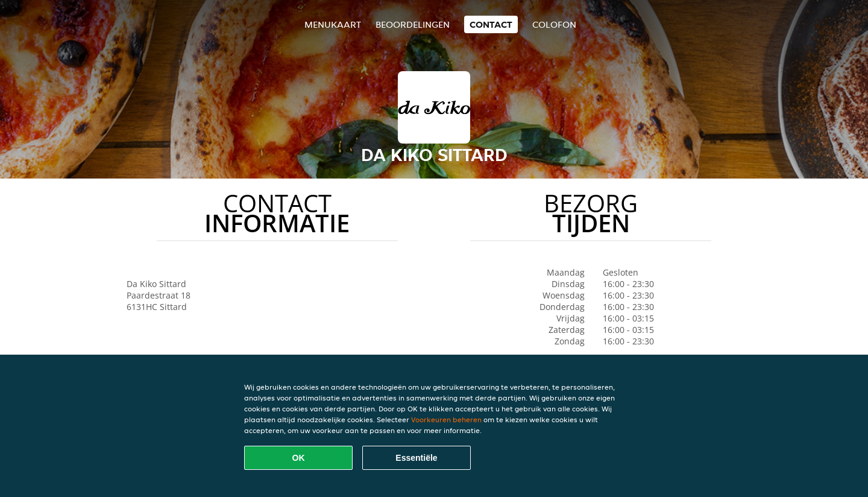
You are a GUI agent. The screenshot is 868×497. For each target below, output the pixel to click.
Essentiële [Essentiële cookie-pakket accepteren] (416, 458)
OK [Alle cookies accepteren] (299, 458)
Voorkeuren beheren (446, 419)
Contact (491, 24)
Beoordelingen (413, 24)
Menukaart (333, 24)
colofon (554, 24)
